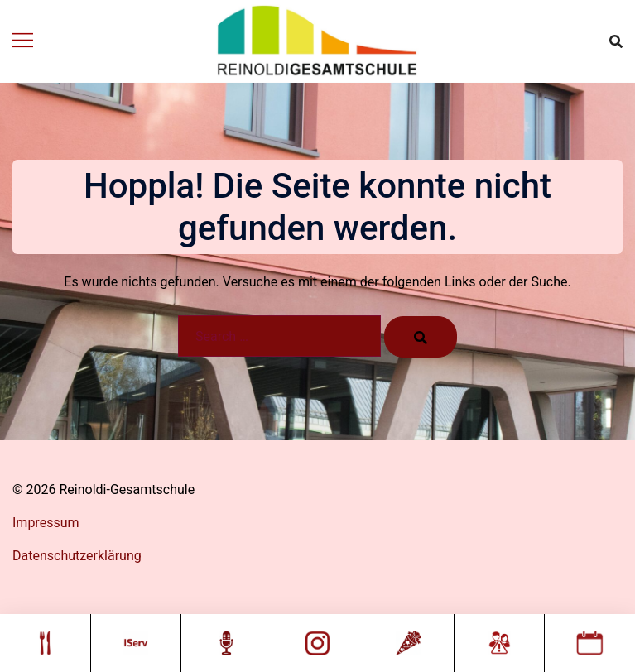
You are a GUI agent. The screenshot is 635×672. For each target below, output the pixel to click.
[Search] (421, 337)
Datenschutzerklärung (77, 556)
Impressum (46, 523)
